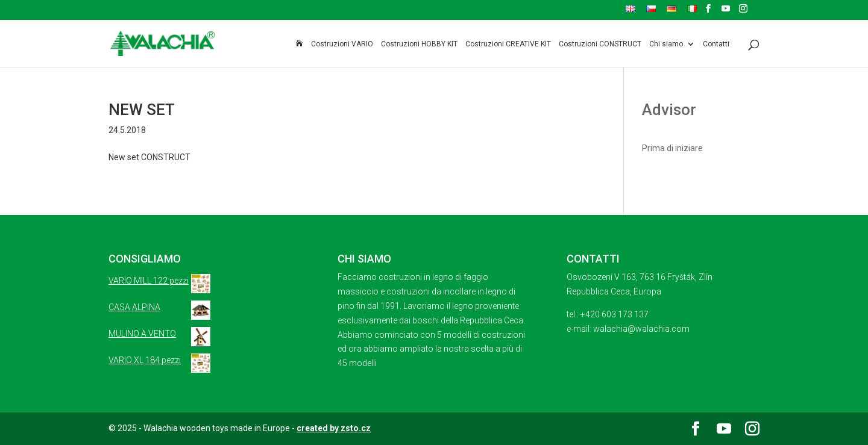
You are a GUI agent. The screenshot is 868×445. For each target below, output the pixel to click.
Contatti (716, 44)
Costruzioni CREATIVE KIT (508, 44)
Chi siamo (666, 44)
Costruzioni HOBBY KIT (419, 44)
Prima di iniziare (672, 148)
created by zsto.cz (334, 428)
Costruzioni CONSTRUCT (600, 44)
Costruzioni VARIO (342, 44)
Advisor (669, 110)
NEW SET (142, 110)
